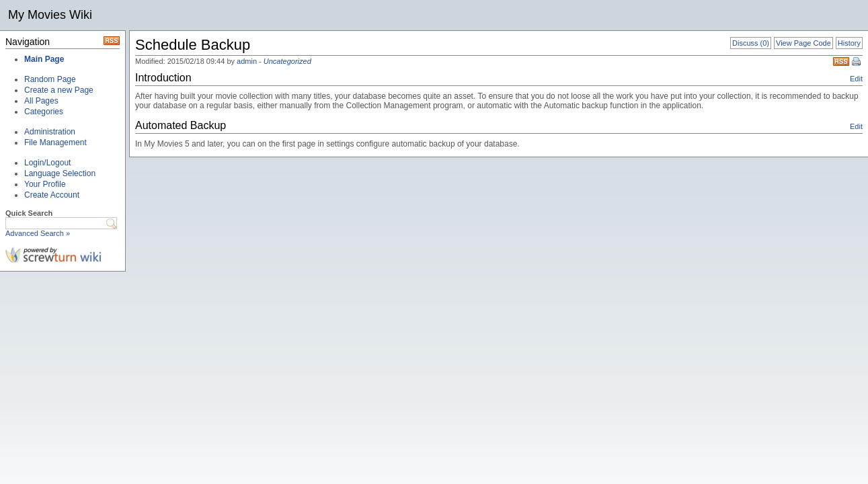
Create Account (52, 195)
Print (857, 63)
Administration (50, 132)
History (849, 43)
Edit (856, 79)
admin (247, 61)
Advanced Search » (38, 233)
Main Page (44, 59)
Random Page (50, 79)
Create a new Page (59, 90)
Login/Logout (47, 163)
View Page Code (803, 43)
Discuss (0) (751, 43)
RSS (841, 62)
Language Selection (60, 173)
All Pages (41, 101)
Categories (44, 112)
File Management (55, 143)
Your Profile (45, 184)
